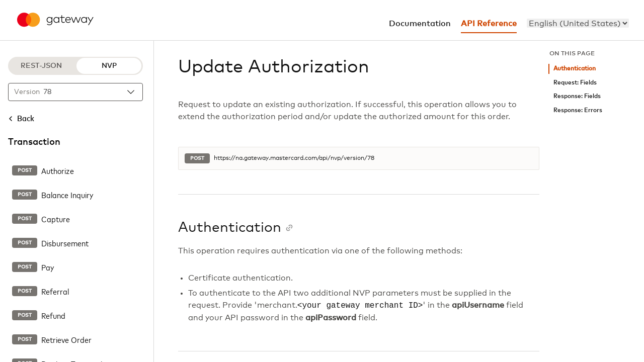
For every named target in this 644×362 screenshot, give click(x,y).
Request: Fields (575, 83)
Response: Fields (577, 96)
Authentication (575, 69)
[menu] (578, 23)
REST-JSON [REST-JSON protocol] (41, 66)
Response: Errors (578, 110)
